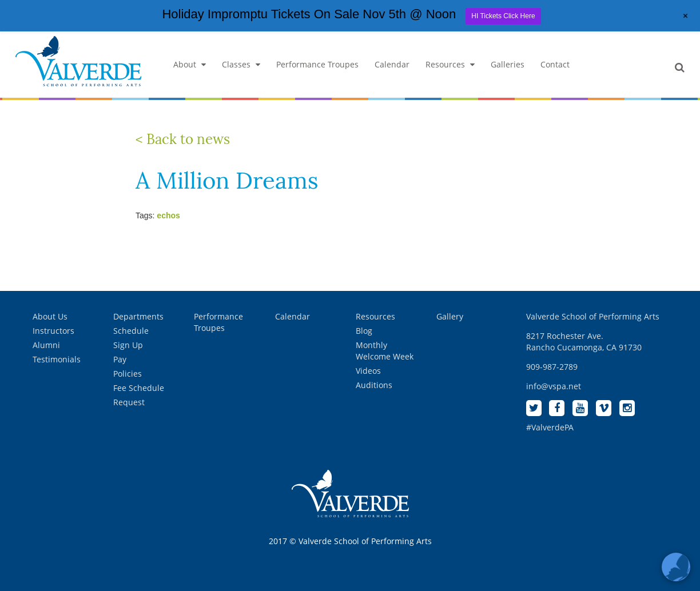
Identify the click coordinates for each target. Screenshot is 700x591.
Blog (364, 331)
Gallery (450, 316)
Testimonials (57, 359)
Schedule (131, 331)
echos (168, 215)
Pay (120, 359)
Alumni (46, 345)
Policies (128, 374)
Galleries (508, 64)
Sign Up (128, 345)
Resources (450, 64)
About (190, 64)
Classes (241, 64)
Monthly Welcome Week (385, 351)
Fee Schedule (139, 388)
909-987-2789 (552, 367)
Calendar (392, 64)
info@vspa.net (554, 386)
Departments (138, 316)
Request (129, 402)
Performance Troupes (317, 64)
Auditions (374, 385)
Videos (368, 371)
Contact (555, 64)
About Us (50, 316)
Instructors (53, 331)
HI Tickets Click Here (503, 16)
